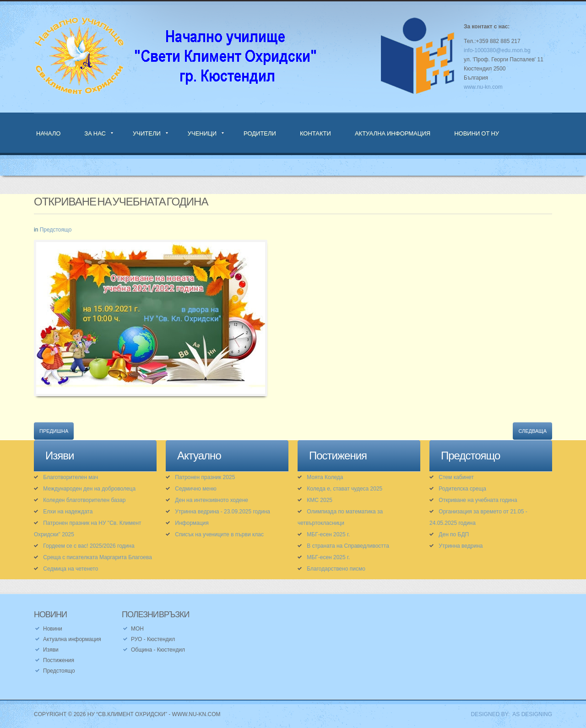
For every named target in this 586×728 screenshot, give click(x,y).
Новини (53, 629)
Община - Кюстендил (158, 650)
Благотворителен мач (71, 477)
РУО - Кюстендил (153, 639)
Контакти (315, 133)
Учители (147, 133)
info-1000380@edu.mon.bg (497, 50)
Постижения (59, 660)
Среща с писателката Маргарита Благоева (98, 557)
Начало (48, 133)
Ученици (202, 133)
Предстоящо (56, 230)
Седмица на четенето (71, 569)
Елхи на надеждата (68, 512)
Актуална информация (393, 133)
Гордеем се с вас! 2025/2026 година (89, 546)
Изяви (51, 650)
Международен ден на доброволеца (89, 489)
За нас (95, 133)
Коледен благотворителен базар (84, 500)
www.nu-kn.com (483, 87)
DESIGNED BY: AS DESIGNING (508, 714)
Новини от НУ (477, 133)
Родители (260, 133)
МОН (137, 629)
